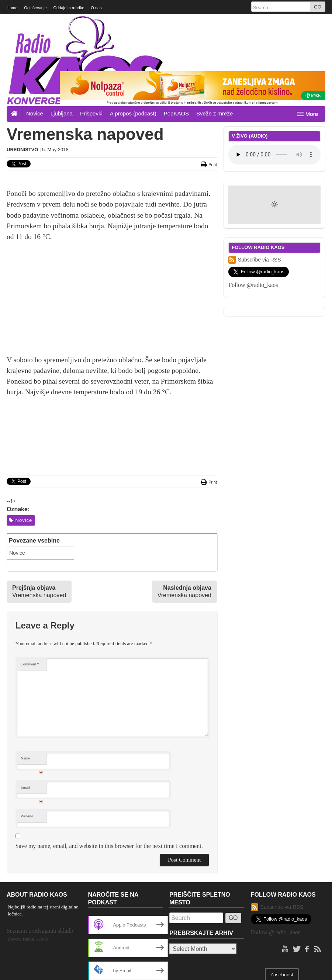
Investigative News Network (124, 969)
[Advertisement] (112, 219)
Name (32, 677)
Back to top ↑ (312, 969)
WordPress (219, 969)
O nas (96, 8)
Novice (35, 30)
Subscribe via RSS (255, 176)
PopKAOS (176, 30)
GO (318, 7)
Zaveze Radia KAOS (28, 856)
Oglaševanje (35, 8)
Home (12, 8)
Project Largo (60, 969)
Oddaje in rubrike (69, 8)
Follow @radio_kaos (253, 202)
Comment (30, 581)
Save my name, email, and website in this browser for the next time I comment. (109, 763)
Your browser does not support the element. (274, 71)
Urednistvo (22, 66)
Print (209, 81)
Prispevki (91, 30)
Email (32, 706)
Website (27, 733)
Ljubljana (62, 30)
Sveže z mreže (215, 30)
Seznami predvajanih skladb (40, 847)
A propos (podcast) (133, 30)
